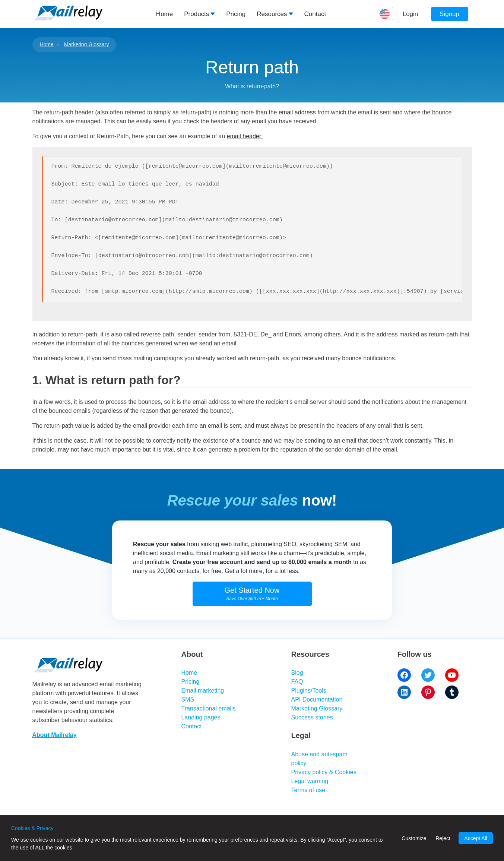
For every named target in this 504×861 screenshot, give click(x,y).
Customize (414, 838)
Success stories (312, 717)
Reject (443, 838)
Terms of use (308, 790)
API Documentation (317, 699)
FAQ (297, 682)
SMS (188, 699)
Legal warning (310, 781)
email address (298, 112)
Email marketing (203, 691)
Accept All (476, 838)
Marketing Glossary (87, 44)
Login (411, 14)
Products (196, 14)
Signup (449, 14)
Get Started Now (252, 594)
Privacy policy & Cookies (324, 772)
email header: (245, 136)
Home (164, 14)
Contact (315, 14)
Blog (297, 673)
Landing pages (201, 717)
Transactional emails (209, 708)
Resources (272, 14)
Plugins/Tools (309, 691)
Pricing (236, 14)
